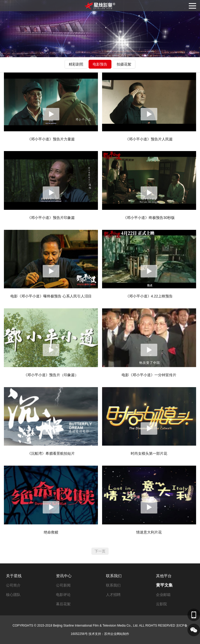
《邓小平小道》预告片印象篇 (51, 218)
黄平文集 (164, 585)
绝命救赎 (51, 532)
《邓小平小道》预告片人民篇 (149, 139)
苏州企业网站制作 (117, 634)
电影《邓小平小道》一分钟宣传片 (149, 375)
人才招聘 (113, 595)
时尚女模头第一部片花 (149, 453)
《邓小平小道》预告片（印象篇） (51, 375)
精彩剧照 (76, 64)
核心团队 (13, 595)
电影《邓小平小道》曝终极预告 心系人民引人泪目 (51, 296)
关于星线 (14, 576)
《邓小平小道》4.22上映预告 (149, 296)
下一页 (100, 551)
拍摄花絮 (124, 64)
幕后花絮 (63, 604)
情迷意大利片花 (149, 532)
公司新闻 (63, 585)
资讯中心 (64, 576)
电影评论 (63, 595)
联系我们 (114, 576)
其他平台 (164, 576)
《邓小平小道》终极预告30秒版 (149, 218)
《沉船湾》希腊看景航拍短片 (51, 453)
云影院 (161, 604)
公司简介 (13, 585)
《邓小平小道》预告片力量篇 (51, 139)
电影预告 (100, 64)
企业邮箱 (163, 595)
